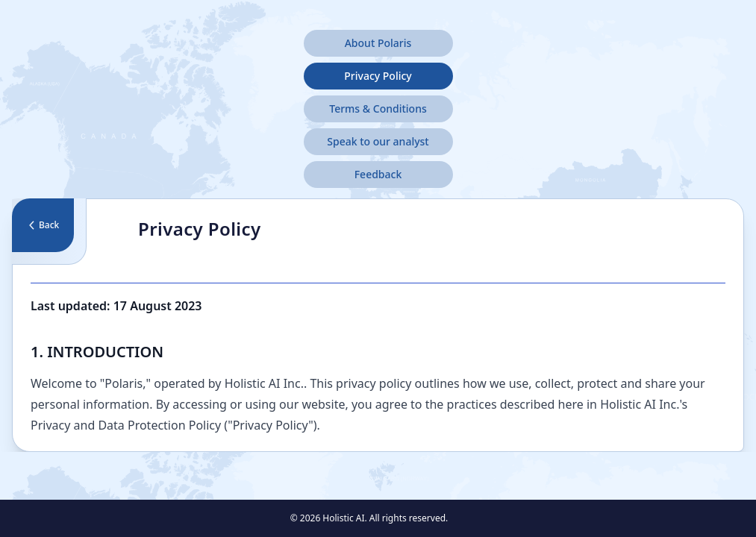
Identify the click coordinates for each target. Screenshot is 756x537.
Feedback (378, 174)
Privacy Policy (378, 76)
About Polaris (378, 43)
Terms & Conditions (378, 109)
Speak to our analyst (378, 141)
